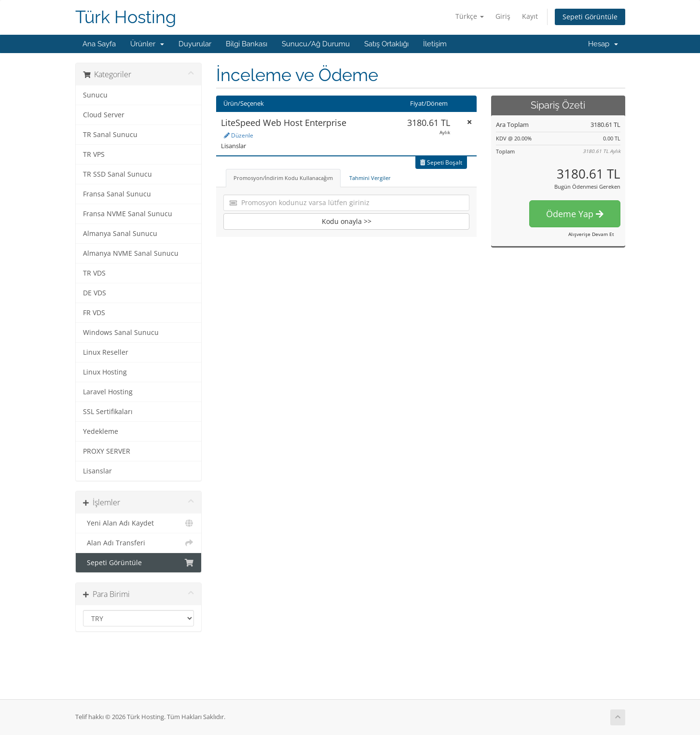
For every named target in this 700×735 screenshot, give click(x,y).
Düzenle (239, 135)
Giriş (503, 16)
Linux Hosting (105, 372)
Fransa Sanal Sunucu (117, 194)
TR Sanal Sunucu (110, 135)
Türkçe (470, 16)
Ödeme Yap (575, 214)
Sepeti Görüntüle (590, 17)
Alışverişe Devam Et (591, 234)
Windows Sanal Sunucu (121, 333)
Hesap (603, 44)
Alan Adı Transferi (139, 543)
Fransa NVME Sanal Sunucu (128, 214)
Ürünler (147, 44)
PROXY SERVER (107, 451)
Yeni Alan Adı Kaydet (139, 523)
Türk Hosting (126, 17)
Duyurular (195, 44)
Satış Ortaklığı (386, 44)
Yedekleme (101, 431)
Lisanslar (97, 471)
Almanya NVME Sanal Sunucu (131, 253)
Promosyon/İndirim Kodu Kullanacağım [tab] (283, 178)
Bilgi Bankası (247, 44)
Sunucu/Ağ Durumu (316, 44)
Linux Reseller (106, 352)
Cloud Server (104, 115)
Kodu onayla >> (347, 221)
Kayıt (530, 16)
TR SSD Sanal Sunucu (117, 174)
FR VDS (94, 313)
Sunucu (95, 95)
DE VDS (95, 293)
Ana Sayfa (99, 44)
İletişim (435, 44)
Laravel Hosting (108, 392)
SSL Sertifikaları (108, 412)
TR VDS (94, 273)
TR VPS (94, 154)
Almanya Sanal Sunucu (120, 234)
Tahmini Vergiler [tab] (370, 178)
